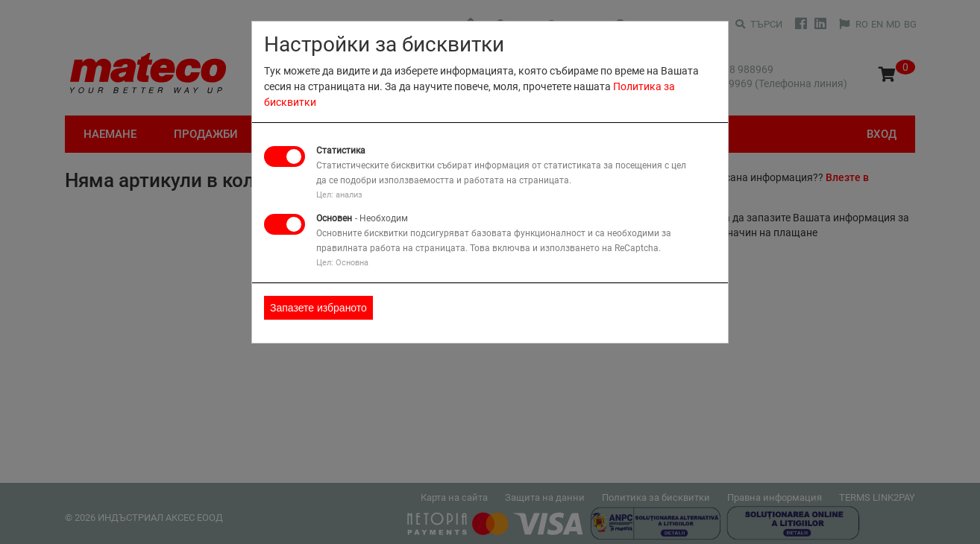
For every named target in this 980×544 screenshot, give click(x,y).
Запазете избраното (318, 308)
